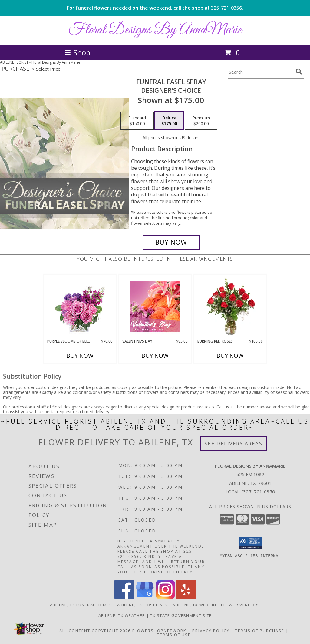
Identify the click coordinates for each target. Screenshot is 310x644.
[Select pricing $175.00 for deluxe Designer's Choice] (169, 121)
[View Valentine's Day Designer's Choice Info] (155, 307)
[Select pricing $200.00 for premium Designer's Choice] (201, 121)
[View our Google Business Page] (145, 597)
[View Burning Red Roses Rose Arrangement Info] (230, 307)
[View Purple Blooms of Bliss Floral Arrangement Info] (80, 307)
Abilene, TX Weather (122, 615)
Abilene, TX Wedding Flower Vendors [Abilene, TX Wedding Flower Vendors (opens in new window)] (216, 605)
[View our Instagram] (165, 597)
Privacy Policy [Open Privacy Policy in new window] (211, 631)
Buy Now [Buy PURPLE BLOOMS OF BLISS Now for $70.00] (80, 356)
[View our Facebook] (124, 597)
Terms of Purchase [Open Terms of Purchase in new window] (260, 631)
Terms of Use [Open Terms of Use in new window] (174, 635)
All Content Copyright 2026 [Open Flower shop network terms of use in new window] (95, 631)
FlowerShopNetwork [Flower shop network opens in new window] (159, 631)
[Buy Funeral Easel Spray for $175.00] (171, 242)
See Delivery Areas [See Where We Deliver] (234, 443)
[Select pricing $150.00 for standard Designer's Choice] (137, 121)
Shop (77, 52)
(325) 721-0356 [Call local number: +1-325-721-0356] (258, 491)
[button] (250, 543)
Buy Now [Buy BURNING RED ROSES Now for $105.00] (230, 356)
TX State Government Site (181, 615)
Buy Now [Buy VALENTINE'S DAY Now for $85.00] (155, 356)
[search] (299, 72)
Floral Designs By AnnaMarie (155, 30)
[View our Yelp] (186, 597)
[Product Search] (261, 72)
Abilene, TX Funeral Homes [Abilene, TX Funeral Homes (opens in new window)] (81, 605)
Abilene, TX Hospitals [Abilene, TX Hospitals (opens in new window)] (142, 605)
